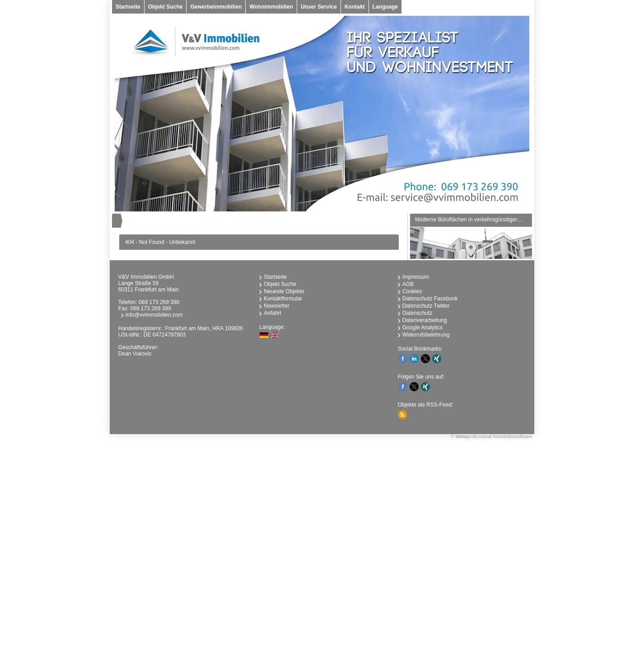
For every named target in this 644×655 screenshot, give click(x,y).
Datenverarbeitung (425, 320)
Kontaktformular (283, 299)
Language (385, 7)
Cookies (412, 291)
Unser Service (319, 7)
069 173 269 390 (159, 302)
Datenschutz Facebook (430, 299)
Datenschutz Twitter (426, 306)
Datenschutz (418, 313)
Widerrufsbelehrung (426, 335)
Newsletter (277, 306)
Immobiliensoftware (513, 437)
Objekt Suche (166, 7)
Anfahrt (273, 313)
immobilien (245, 552)
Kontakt (355, 7)
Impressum (416, 277)
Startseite (128, 7)
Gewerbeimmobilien (216, 7)
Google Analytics (422, 327)
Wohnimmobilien (271, 7)
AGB (408, 284)
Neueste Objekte (284, 291)
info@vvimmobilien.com (154, 315)
